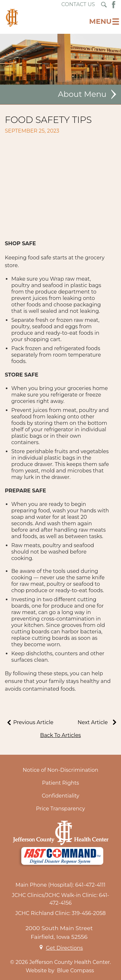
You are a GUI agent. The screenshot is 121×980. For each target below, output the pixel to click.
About (70, 94)
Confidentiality (60, 796)
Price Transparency (61, 809)
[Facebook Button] (114, 5)
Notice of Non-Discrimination (60, 770)
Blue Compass (76, 971)
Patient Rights (60, 783)
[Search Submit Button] (104, 5)
